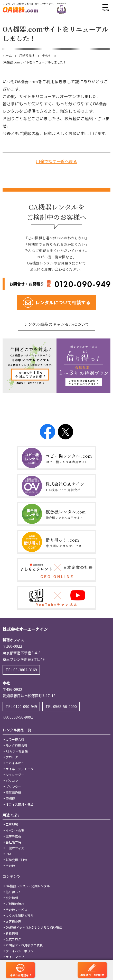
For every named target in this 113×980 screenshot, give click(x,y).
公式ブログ (13, 939)
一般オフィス (15, 848)
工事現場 (12, 824)
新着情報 (12, 933)
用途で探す (27, 55)
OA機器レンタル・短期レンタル (28, 886)
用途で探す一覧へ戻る (56, 161)
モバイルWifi (15, 763)
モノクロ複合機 (16, 745)
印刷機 (10, 798)
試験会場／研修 (16, 860)
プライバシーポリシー (21, 951)
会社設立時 (13, 842)
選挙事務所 (13, 836)
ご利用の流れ (15, 904)
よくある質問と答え (20, 915)
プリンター (13, 786)
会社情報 (12, 898)
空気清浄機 (13, 792)
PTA (8, 854)
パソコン (12, 781)
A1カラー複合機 (17, 751)
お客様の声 (13, 921)
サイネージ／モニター (21, 769)
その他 (47, 55)
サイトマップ (15, 957)
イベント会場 (15, 830)
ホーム (7, 55)
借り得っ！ (13, 892)
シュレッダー (15, 775)
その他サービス (16, 910)
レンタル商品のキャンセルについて (57, 324)
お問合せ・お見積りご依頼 (24, 945)
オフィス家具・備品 (20, 804)
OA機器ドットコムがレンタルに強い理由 (34, 927)
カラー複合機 (15, 739)
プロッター (13, 757)
